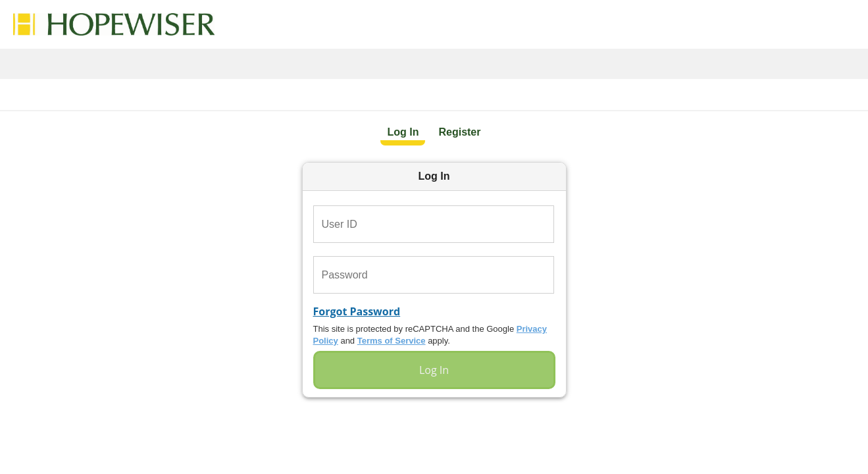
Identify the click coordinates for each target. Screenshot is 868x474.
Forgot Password (357, 311)
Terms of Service (392, 341)
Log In (403, 132)
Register (459, 132)
